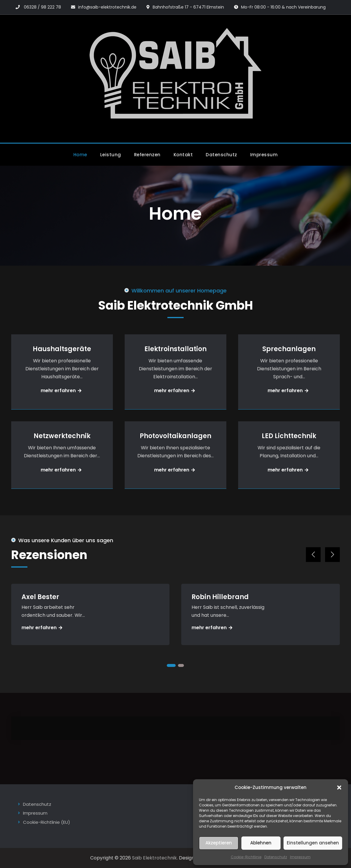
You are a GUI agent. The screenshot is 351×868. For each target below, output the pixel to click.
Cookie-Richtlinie (246, 857)
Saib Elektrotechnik (154, 858)
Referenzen (147, 155)
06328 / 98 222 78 (42, 7)
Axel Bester (40, 597)
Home (80, 155)
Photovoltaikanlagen (175, 436)
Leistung (111, 155)
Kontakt (183, 155)
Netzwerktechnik (62, 436)
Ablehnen (261, 843)
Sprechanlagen (289, 349)
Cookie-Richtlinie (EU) (47, 822)
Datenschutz (276, 857)
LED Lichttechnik (289, 436)
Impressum (300, 857)
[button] (339, 788)
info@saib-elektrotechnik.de (107, 7)
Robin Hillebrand (220, 597)
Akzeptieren (219, 843)
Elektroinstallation (175, 349)
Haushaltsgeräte (62, 349)
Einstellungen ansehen (313, 843)
